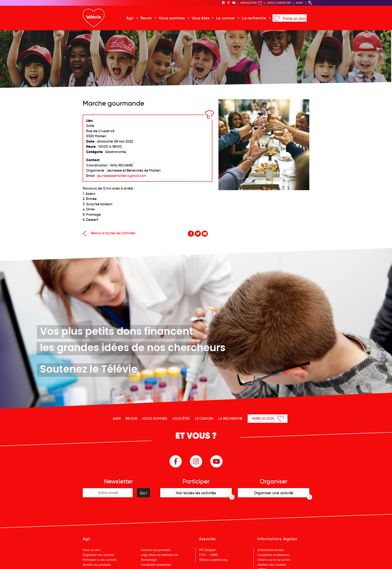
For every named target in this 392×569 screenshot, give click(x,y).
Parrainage (149, 560)
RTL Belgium (208, 550)
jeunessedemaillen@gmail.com (122, 176)
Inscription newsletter (156, 565)
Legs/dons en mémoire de (160, 555)
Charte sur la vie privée (274, 560)
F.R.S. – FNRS (209, 555)
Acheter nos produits (156, 550)
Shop (299, 3)
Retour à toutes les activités (109, 233)
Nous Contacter (279, 3)
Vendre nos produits (97, 565)
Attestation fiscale (271, 550)
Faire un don (295, 18)
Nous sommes (172, 18)
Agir (130, 18)
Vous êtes (200, 18)
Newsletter (251, 3)
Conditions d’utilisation (274, 555)
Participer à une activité (100, 560)
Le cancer (226, 18)
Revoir (146, 18)
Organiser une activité (99, 555)
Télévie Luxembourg (213, 560)
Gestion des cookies (272, 565)
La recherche (254, 18)
